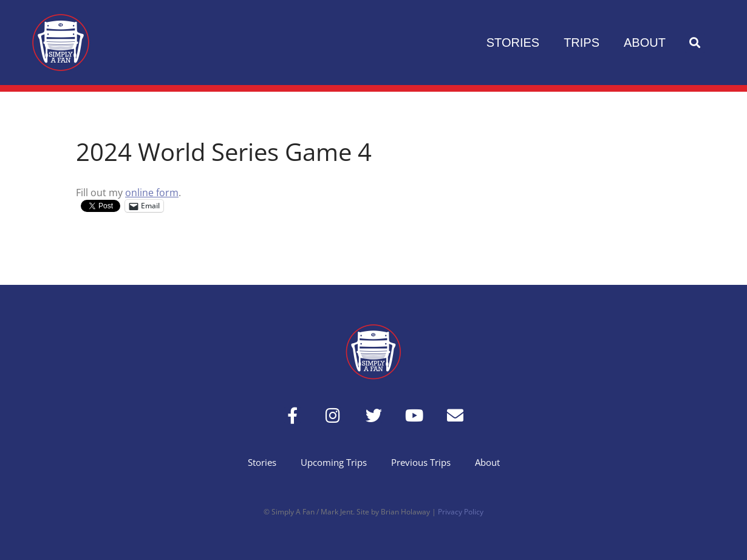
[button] (695, 43)
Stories (513, 43)
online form (152, 193)
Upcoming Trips (334, 462)
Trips (582, 43)
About (645, 43)
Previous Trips (421, 462)
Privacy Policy (461, 512)
